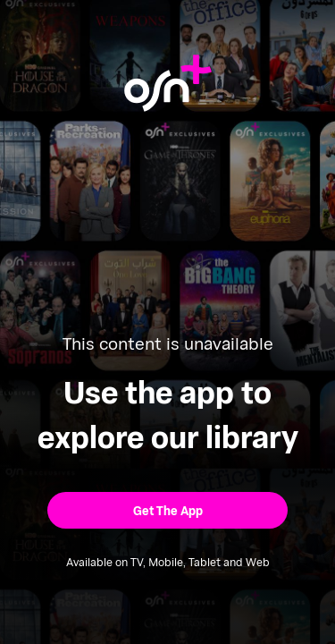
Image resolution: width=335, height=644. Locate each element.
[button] (167, 510)
